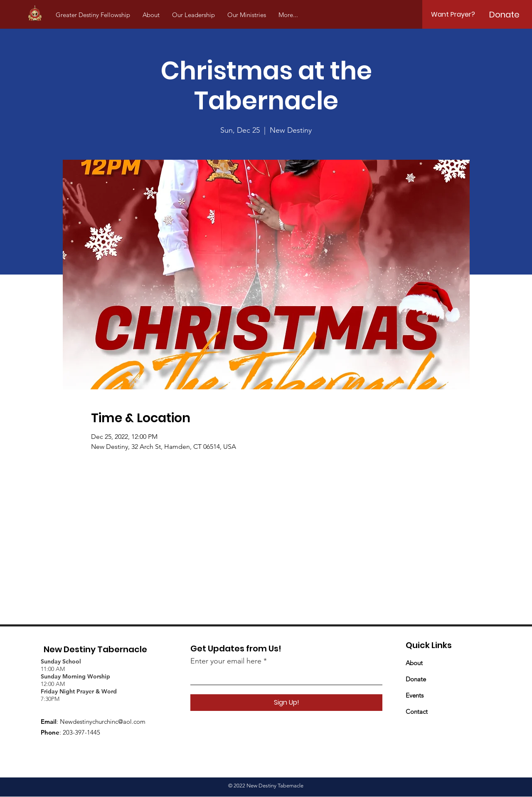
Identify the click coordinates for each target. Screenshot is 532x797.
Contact (417, 712)
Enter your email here (226, 661)
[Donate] (505, 15)
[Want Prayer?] (453, 15)
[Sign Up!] (286, 703)
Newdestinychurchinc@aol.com (103, 722)
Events (415, 695)
